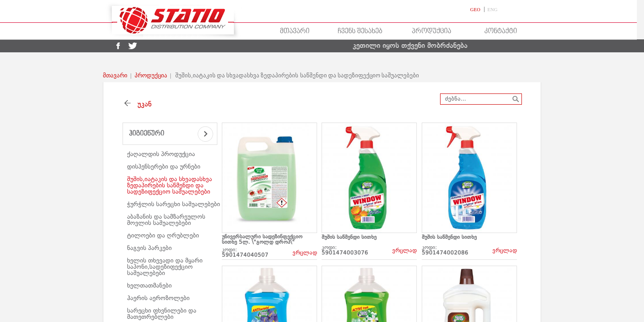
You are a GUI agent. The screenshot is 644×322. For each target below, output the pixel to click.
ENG (493, 9)
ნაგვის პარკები (149, 248)
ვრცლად (305, 253)
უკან (142, 105)
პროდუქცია (432, 31)
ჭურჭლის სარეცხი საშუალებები (174, 204)
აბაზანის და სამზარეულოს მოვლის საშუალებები (166, 220)
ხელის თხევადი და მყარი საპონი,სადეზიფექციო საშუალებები (165, 267)
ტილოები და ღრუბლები (163, 236)
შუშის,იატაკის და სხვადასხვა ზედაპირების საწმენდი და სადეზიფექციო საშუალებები (169, 186)
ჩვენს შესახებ (360, 31)
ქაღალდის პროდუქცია (161, 154)
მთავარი (295, 31)
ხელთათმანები (149, 286)
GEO (476, 9)
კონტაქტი (501, 31)
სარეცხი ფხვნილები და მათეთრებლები (162, 314)
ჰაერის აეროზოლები (158, 298)
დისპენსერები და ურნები (164, 167)
